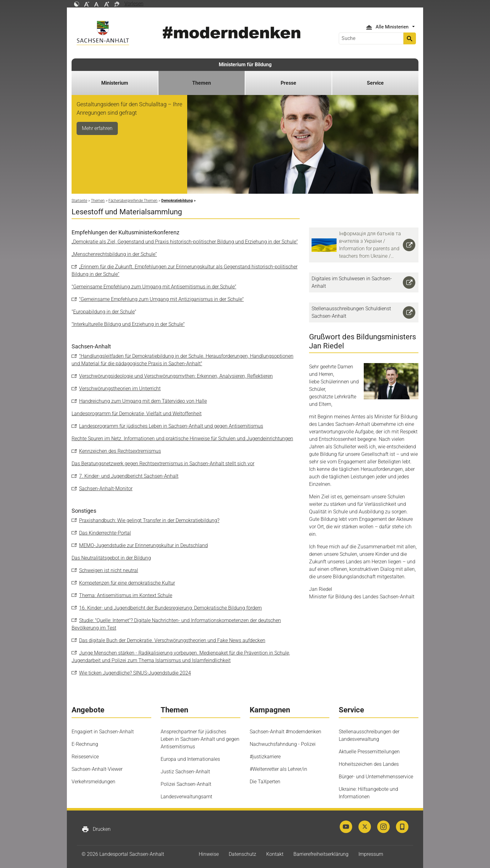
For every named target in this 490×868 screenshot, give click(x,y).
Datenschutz (242, 854)
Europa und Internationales (190, 759)
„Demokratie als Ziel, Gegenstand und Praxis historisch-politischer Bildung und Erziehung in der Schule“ (185, 242)
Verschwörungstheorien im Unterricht (120, 389)
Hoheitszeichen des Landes (369, 764)
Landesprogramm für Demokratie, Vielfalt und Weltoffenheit (137, 414)
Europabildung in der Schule (104, 312)
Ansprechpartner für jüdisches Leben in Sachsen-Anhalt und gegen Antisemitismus (200, 739)
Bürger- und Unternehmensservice (376, 777)
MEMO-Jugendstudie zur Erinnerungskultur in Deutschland (143, 545)
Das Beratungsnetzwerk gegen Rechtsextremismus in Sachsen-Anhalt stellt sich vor (163, 464)
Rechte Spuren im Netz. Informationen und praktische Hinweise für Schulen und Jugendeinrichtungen (182, 439)
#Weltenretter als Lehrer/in (278, 769)
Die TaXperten (265, 782)
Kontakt (275, 854)
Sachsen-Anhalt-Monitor (106, 489)
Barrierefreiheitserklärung (321, 854)
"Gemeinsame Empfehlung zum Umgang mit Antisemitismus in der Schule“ (154, 287)
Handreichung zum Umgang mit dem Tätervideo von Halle (143, 401)
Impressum (371, 854)
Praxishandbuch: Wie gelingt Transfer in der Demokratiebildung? (149, 520)
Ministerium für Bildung (245, 65)
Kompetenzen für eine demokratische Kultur (127, 583)
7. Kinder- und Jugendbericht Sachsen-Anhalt (129, 476)
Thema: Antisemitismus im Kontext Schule (126, 595)
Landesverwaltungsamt (186, 797)
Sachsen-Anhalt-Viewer (97, 769)
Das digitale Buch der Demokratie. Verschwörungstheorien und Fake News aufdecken (172, 640)
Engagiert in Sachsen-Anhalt (103, 732)
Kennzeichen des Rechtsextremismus (120, 451)
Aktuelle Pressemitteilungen (369, 752)
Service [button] (375, 83)
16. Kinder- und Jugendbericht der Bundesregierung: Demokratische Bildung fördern (170, 608)
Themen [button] (202, 83)
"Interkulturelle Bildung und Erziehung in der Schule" (128, 324)
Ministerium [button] (115, 83)
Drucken (96, 829)
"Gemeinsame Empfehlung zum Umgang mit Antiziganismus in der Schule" (161, 299)
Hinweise (209, 854)
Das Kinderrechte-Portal (105, 533)
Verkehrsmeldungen (93, 782)
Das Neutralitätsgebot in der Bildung (111, 558)
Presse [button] (288, 83)
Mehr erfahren (97, 128)
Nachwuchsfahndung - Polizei (283, 744)
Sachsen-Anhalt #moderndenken (285, 732)
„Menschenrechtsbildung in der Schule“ (114, 254)
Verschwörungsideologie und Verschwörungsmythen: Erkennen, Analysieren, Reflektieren (176, 376)
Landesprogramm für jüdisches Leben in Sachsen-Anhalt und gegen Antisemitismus (171, 426)
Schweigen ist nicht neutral (109, 570)
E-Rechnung (85, 744)
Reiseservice (85, 757)
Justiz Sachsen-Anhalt (185, 772)
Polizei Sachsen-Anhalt (186, 784)
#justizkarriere (265, 757)
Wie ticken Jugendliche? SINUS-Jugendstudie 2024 (135, 673)
